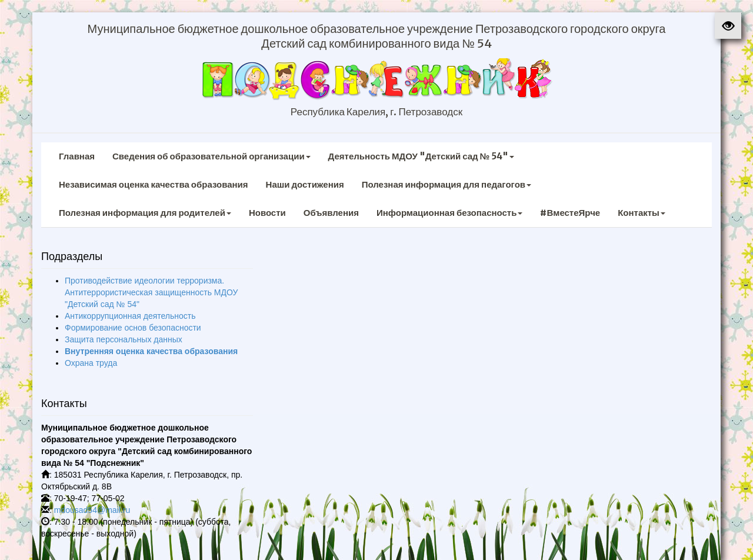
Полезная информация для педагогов (447, 184)
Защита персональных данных (124, 339)
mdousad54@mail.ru (92, 510)
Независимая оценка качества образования (154, 184)
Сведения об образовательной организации (211, 156)
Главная (77, 156)
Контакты (642, 213)
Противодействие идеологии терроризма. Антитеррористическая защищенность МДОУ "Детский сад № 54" (151, 292)
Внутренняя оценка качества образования (151, 351)
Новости (267, 213)
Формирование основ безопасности (133, 328)
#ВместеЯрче (570, 213)
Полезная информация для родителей (145, 213)
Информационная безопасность (450, 213)
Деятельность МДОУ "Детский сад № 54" (422, 156)
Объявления (331, 213)
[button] (728, 26)
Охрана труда (91, 363)
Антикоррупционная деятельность (130, 316)
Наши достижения (305, 184)
